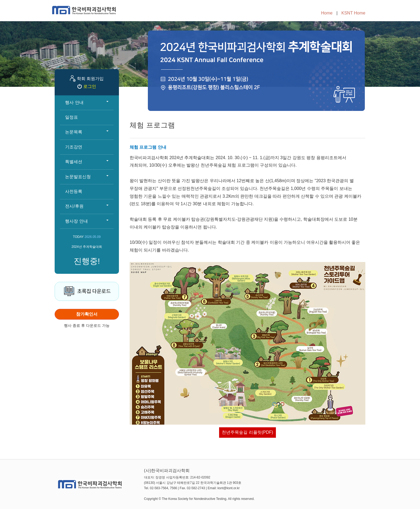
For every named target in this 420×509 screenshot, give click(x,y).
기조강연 (74, 147)
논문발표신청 (87, 177)
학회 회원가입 (90, 79)
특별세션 (87, 162)
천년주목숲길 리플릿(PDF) (247, 432)
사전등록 (74, 191)
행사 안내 (87, 102)
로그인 (90, 86)
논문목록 (87, 132)
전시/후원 (87, 206)
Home (327, 13)
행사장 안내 (87, 221)
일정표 (72, 117)
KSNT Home (353, 13)
